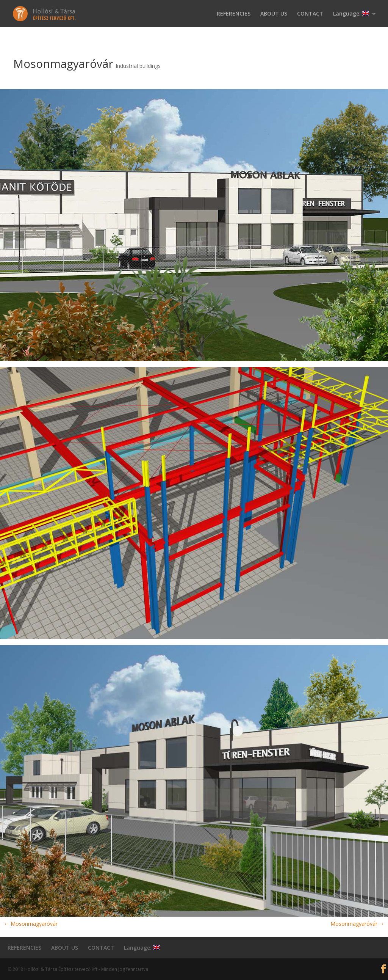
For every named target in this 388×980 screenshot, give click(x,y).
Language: (351, 14)
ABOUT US (274, 14)
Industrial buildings (138, 66)
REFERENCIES (234, 14)
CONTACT (310, 14)
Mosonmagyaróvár (31, 924)
